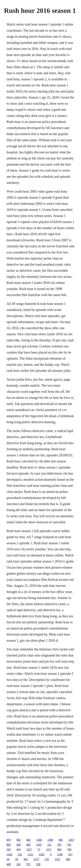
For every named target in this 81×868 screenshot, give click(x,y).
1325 (42, 854)
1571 (49, 849)
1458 (39, 840)
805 (9, 845)
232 (20, 854)
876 (9, 840)
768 (69, 849)
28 (17, 859)
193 (59, 845)
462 (28, 840)
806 (59, 849)
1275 (36, 859)
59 (8, 859)
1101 (39, 845)
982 (19, 840)
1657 (71, 840)
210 (47, 859)
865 (26, 859)
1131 (30, 854)
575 (28, 864)
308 (68, 859)
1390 (50, 840)
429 (19, 845)
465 (28, 845)
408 (9, 864)
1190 (60, 854)
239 (38, 864)
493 (19, 849)
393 (9, 849)
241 (19, 864)
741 (69, 845)
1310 (57, 859)
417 (70, 854)
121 (49, 845)
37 (39, 849)
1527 (29, 849)
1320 (9, 854)
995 (61, 840)
